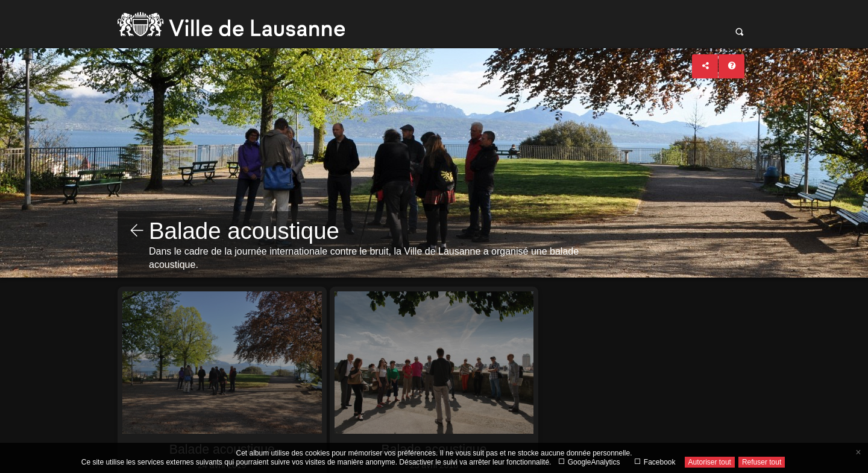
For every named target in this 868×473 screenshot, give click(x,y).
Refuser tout (762, 462)
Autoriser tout (710, 462)
